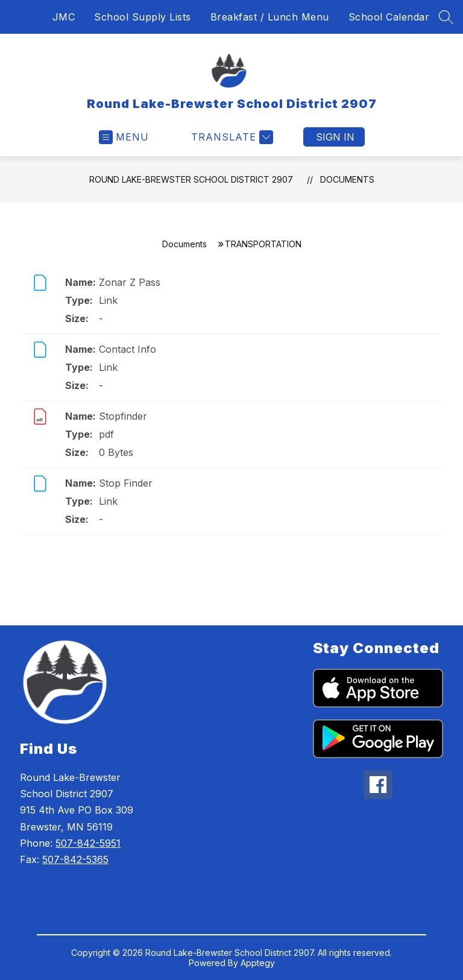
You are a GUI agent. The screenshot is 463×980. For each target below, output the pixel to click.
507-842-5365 (75, 859)
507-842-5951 (88, 843)
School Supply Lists (143, 17)
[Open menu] (124, 137)
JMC (64, 17)
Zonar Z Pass (130, 282)
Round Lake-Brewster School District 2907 (191, 179)
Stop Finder (126, 483)
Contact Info (128, 349)
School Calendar (389, 17)
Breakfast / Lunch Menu (270, 17)
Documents (347, 179)
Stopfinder (123, 416)
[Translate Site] (231, 137)
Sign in (335, 137)
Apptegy (258, 963)
